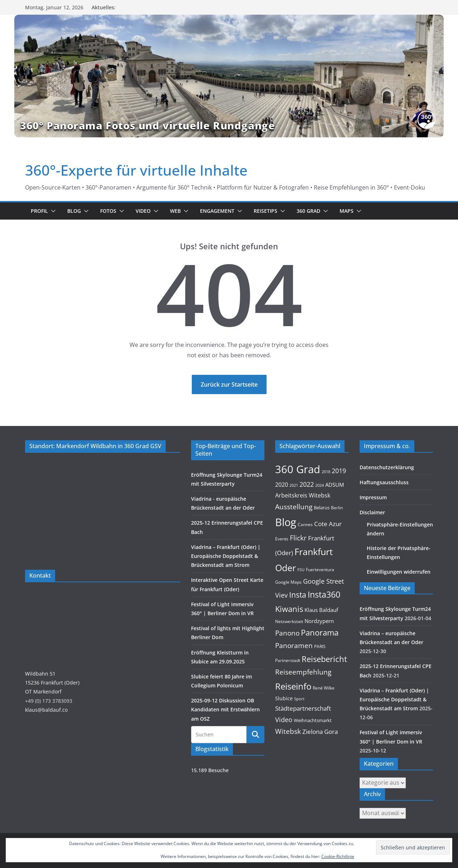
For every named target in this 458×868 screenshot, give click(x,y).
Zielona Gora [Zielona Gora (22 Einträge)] (320, 732)
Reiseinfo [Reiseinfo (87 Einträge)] (293, 686)
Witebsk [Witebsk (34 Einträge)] (288, 731)
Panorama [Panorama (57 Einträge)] (320, 632)
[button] (52, 211)
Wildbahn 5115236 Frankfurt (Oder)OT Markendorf (52, 683)
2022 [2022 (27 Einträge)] (307, 484)
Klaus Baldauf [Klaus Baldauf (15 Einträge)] (321, 610)
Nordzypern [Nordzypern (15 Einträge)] (319, 621)
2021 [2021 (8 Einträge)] (294, 485)
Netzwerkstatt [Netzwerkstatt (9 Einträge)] (289, 621)
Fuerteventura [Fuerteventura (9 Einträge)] (320, 570)
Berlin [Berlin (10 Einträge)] (337, 508)
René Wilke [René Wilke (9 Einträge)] (324, 688)
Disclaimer (372, 512)
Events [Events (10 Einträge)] (282, 539)
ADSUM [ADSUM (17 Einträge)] (335, 485)
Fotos (108, 211)
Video (143, 211)
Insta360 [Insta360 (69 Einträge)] (324, 595)
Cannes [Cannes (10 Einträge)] (305, 524)
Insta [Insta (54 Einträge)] (298, 595)
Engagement (217, 211)
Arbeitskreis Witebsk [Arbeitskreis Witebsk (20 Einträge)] (303, 495)
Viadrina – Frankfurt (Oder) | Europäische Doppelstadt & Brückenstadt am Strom (226, 556)
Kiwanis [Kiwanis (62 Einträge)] (289, 609)
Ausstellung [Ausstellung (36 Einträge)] (294, 507)
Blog (74, 211)
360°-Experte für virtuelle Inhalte (136, 170)
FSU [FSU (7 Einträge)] (301, 570)
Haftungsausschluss (384, 482)
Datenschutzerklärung (387, 467)
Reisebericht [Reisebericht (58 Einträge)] (324, 659)
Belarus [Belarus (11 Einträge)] (322, 507)
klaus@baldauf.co (46, 710)
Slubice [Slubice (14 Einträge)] (284, 698)
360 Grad (308, 211)
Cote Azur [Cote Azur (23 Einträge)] (328, 524)
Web (175, 211)
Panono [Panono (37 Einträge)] (287, 633)
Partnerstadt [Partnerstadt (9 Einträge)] (288, 660)
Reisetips (265, 211)
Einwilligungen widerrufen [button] (399, 572)
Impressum (373, 497)
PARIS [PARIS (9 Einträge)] (320, 646)
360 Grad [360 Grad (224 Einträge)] (298, 469)
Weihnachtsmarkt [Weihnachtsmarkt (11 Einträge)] (313, 720)
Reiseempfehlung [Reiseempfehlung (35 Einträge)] (303, 672)
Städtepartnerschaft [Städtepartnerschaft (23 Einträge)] (303, 708)
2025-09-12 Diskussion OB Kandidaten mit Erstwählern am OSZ (225, 709)
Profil (39, 211)
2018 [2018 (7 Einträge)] (326, 472)
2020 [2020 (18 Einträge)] (282, 485)
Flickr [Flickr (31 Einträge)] (298, 538)
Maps (347, 211)
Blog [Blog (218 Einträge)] (286, 522)
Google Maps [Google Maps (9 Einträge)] (288, 582)
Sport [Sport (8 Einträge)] (299, 699)
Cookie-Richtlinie (338, 856)
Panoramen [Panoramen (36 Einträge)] (294, 645)
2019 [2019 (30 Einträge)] (339, 470)
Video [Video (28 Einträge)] (284, 720)
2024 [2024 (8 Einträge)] (320, 485)
